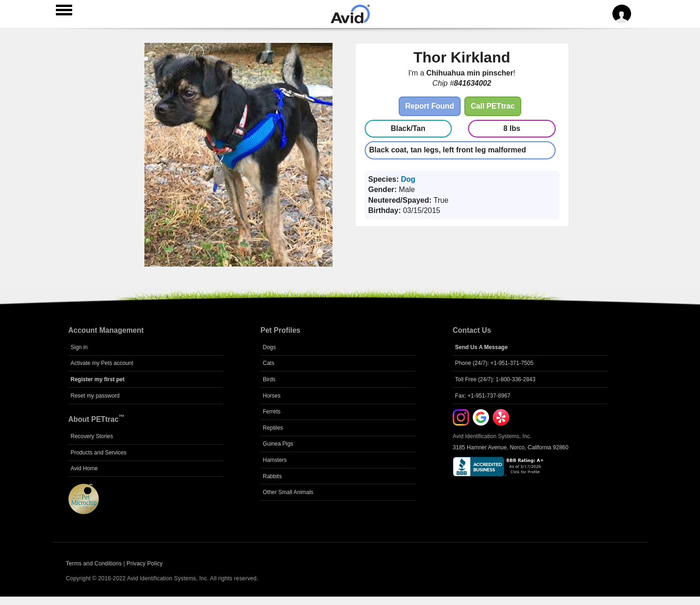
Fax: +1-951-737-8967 (483, 396)
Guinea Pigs (278, 444)
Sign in (79, 347)
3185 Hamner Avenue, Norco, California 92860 (510, 447)
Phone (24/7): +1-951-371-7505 (494, 363)
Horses (272, 396)
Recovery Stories (92, 436)
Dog (408, 179)
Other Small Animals (288, 492)
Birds (269, 379)
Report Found (430, 106)
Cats (268, 363)
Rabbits (272, 476)
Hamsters (275, 460)
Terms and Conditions (94, 564)
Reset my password (95, 396)
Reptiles (273, 428)
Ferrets (272, 412)
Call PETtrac (493, 106)
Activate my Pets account (102, 363)
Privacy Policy (145, 564)
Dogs (269, 347)
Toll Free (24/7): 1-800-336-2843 (495, 379)
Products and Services (99, 453)
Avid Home (84, 468)
